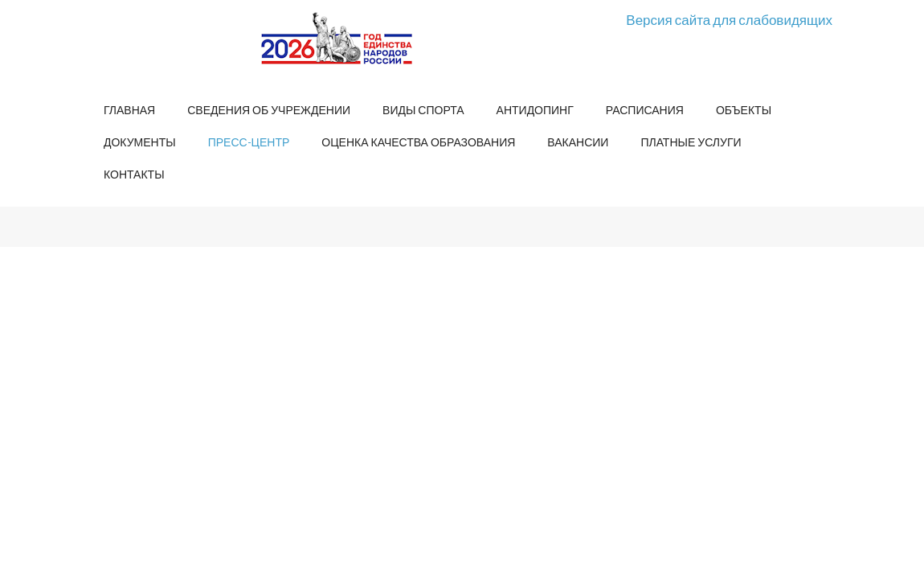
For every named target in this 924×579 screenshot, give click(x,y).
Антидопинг (535, 110)
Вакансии (578, 142)
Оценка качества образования (418, 142)
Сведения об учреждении (269, 110)
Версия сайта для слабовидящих (729, 20)
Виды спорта (423, 110)
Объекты (744, 110)
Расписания (645, 110)
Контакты (134, 174)
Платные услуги (691, 142)
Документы (140, 142)
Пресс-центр (249, 142)
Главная (129, 110)
